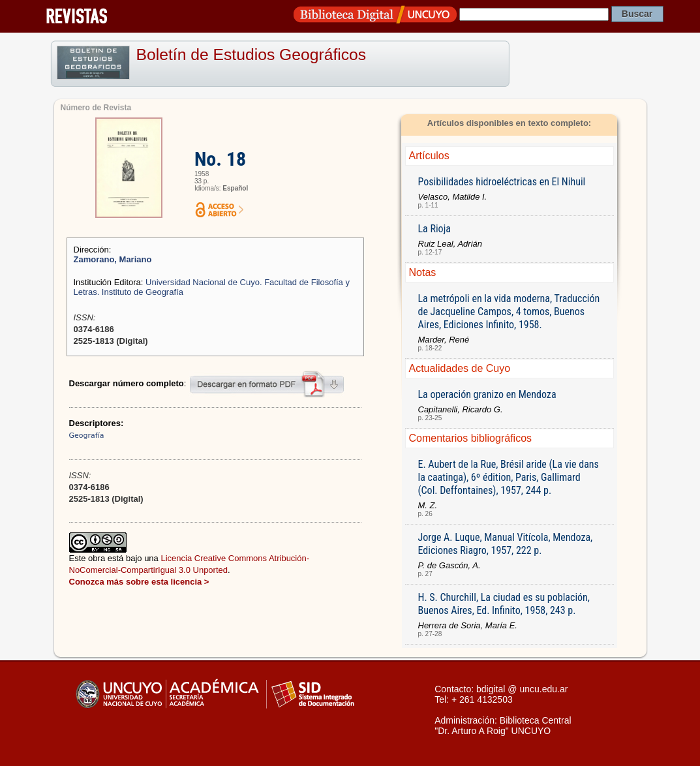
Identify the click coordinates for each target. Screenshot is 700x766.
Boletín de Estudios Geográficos (251, 54)
